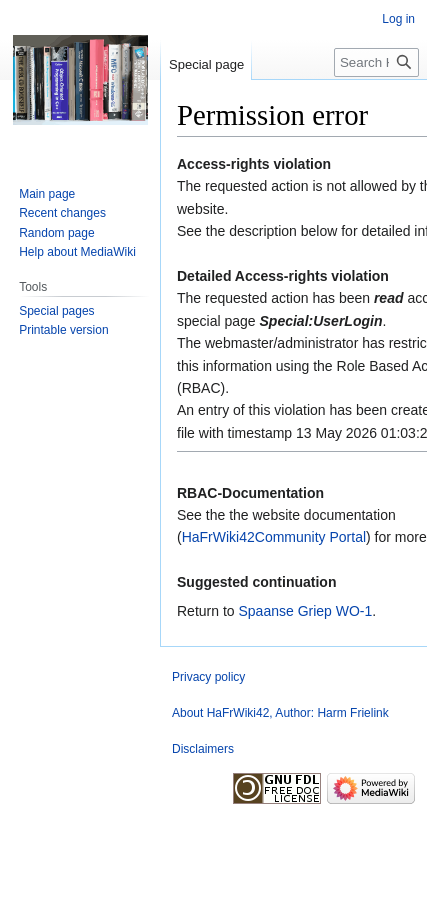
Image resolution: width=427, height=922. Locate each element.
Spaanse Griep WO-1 (305, 611)
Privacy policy (208, 677)
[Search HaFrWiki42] (376, 62)
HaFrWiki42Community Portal (274, 537)
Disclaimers (203, 749)
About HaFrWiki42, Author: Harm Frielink (280, 713)
